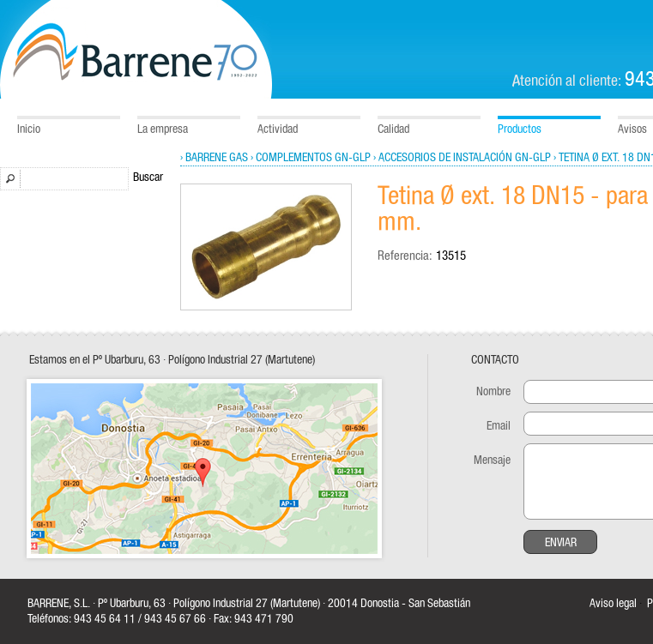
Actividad (278, 129)
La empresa (163, 129)
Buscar (148, 178)
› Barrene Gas (214, 158)
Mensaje (492, 460)
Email (499, 426)
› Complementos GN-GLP (311, 158)
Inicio (29, 129)
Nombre (493, 392)
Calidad (393, 129)
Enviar (561, 543)
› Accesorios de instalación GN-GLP (462, 158)
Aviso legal (613, 604)
